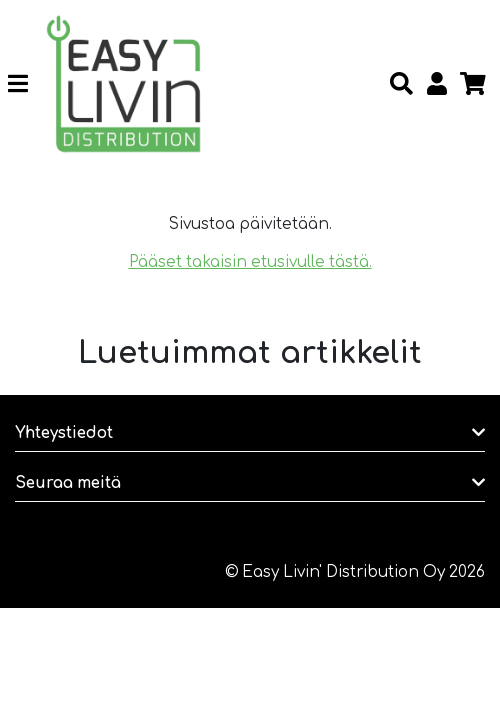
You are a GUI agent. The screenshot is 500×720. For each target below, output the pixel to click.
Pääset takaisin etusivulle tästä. (250, 262)
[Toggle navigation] (25, 84)
